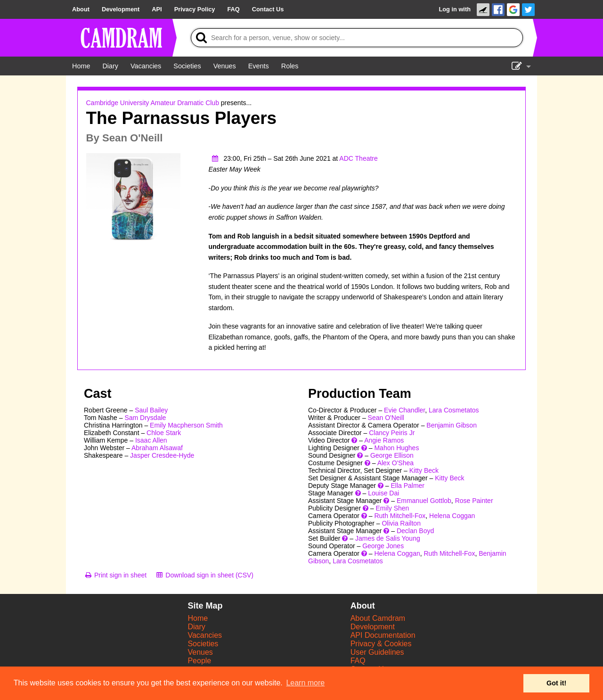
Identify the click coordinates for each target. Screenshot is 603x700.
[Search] (357, 38)
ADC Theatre (358, 158)
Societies (203, 644)
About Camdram (378, 618)
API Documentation (383, 635)
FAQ (358, 661)
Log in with (455, 9)
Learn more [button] (305, 683)
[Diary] (110, 66)
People (199, 661)
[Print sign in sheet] (115, 575)
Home (198, 618)
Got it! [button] (556, 683)
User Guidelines (377, 652)
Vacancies (205, 635)
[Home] (81, 66)
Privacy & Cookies (381, 644)
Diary (196, 627)
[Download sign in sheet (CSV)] (204, 575)
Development (373, 627)
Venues (200, 652)
